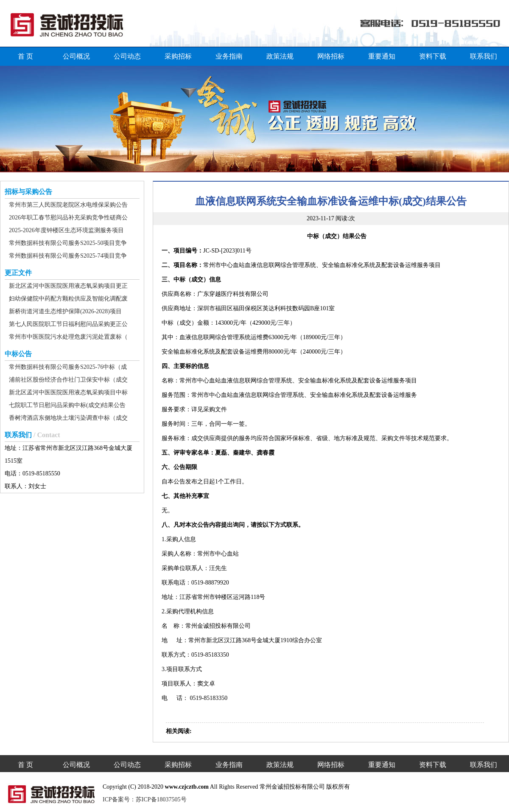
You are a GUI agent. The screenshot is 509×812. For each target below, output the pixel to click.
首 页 (25, 56)
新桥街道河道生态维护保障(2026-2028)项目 (65, 311)
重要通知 (382, 56)
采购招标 (178, 56)
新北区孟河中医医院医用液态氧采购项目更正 (68, 286)
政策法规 (280, 56)
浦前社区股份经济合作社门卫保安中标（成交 (68, 380)
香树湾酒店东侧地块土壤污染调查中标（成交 (68, 418)
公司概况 (76, 56)
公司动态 (127, 56)
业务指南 (229, 56)
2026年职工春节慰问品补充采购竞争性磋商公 (68, 218)
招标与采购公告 (28, 192)
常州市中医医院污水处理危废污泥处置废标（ (68, 337)
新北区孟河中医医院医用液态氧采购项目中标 (68, 392)
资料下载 (433, 56)
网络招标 (331, 56)
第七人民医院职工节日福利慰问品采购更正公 (68, 324)
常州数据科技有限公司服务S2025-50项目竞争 (68, 243)
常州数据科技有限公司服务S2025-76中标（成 (68, 367)
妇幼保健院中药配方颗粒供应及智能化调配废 (68, 299)
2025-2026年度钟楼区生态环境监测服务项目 (66, 230)
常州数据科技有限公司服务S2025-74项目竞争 (68, 256)
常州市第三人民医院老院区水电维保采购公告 (68, 205)
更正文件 (18, 273)
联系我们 (484, 56)
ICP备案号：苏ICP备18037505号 (145, 799)
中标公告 (18, 354)
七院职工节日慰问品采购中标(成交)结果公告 (67, 405)
